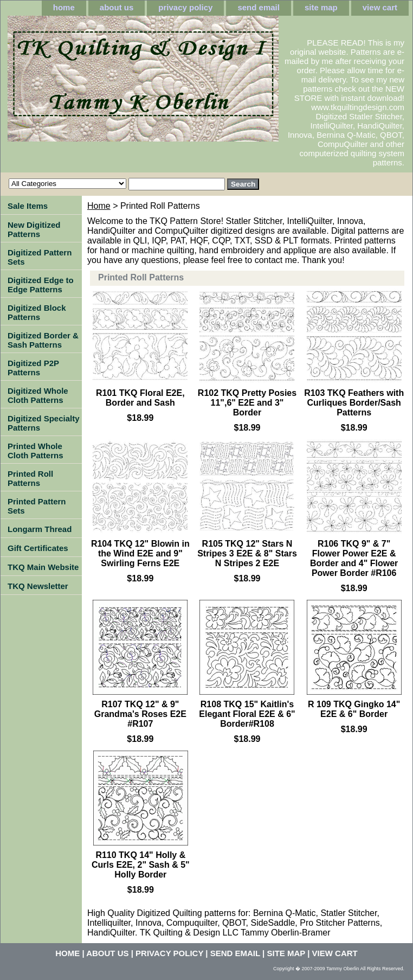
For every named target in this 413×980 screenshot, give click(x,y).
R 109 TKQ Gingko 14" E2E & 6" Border (354, 709)
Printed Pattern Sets (37, 506)
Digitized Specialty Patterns (44, 423)
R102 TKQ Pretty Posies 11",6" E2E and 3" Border (247, 403)
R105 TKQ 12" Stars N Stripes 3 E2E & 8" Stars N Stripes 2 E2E (247, 553)
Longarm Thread (40, 529)
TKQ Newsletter (38, 586)
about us (117, 7)
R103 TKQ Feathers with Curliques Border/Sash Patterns (354, 403)
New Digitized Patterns (34, 229)
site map (321, 7)
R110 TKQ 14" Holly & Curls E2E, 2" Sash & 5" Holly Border (141, 865)
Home (99, 206)
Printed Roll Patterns (30, 478)
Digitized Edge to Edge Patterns (41, 285)
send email (259, 7)
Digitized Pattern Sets (40, 257)
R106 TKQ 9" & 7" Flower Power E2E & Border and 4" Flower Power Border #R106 (354, 558)
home (64, 7)
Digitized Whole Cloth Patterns (38, 395)
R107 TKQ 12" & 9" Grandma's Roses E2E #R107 (140, 714)
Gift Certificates (38, 548)
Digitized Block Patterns (37, 312)
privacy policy (185, 7)
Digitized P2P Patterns (33, 368)
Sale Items (28, 206)
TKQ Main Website (43, 567)
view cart (380, 7)
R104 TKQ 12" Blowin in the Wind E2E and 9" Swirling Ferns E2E (140, 553)
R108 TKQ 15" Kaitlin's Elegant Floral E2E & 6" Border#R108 (247, 714)
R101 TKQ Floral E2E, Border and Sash (140, 398)
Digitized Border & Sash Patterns (43, 340)
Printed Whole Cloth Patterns (36, 451)
